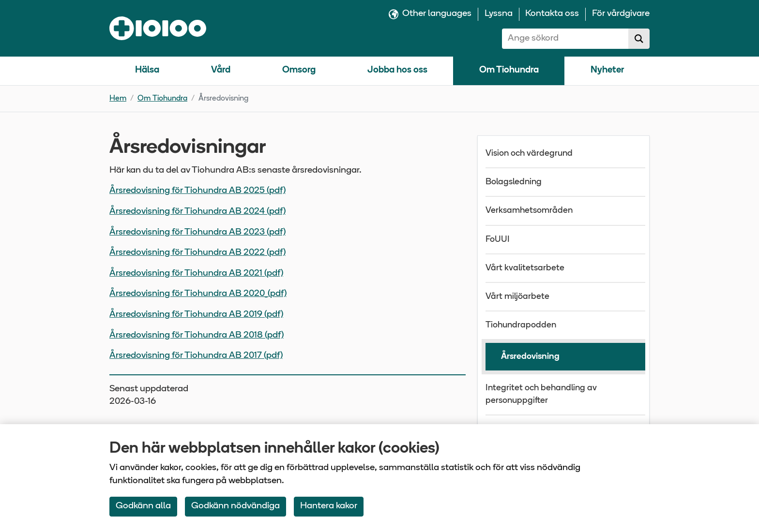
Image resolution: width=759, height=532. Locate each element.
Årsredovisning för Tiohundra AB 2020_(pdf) (198, 294)
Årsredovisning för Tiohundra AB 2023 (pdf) (197, 232)
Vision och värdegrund (529, 154)
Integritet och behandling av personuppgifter (541, 394)
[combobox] (565, 39)
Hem (118, 99)
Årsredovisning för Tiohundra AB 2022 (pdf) (197, 253)
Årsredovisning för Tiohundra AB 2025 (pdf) (197, 191)
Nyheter (607, 70)
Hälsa (147, 70)
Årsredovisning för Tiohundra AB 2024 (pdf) (197, 212)
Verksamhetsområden (529, 211)
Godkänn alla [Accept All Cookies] (143, 506)
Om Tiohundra (509, 70)
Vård (221, 70)
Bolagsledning (514, 182)
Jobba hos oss (397, 70)
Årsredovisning (530, 357)
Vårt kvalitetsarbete (525, 268)
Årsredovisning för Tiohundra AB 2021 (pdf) (196, 273)
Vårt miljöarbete (517, 297)
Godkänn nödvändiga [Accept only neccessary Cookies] (235, 506)
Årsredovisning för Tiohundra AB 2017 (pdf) (196, 356)
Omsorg (299, 70)
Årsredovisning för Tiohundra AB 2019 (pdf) (196, 315)
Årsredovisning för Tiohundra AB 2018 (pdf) (197, 335)
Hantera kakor (329, 506)
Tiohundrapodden (521, 325)
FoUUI (498, 240)
